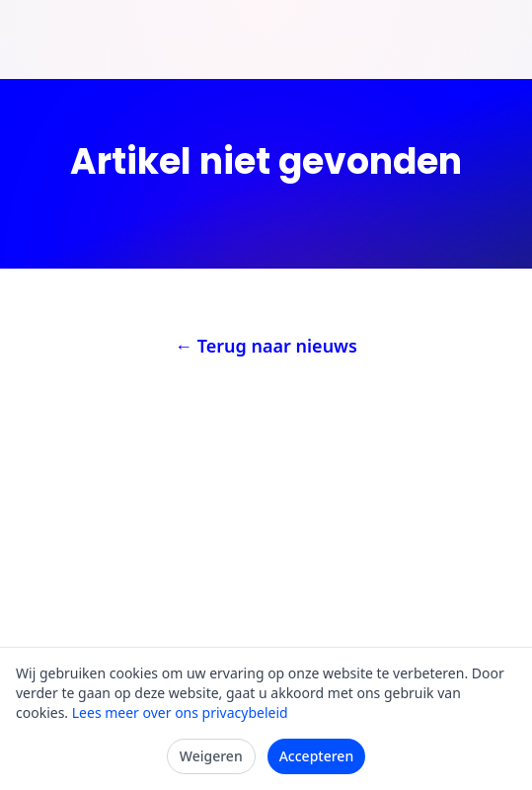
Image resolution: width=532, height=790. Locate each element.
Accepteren (317, 756)
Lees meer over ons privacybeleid (180, 712)
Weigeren (211, 756)
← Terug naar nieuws (266, 346)
